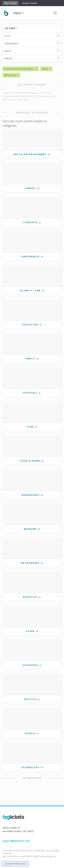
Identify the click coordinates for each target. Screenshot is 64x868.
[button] (19, 13)
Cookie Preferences (15, 864)
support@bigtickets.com (16, 841)
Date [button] (32, 51)
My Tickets (10, 3)
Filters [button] (11, 28)
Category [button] (32, 44)
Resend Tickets (30, 3)
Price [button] (32, 59)
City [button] (32, 36)
